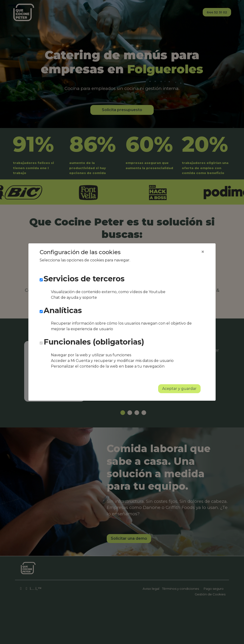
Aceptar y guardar (179, 389)
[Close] (203, 252)
